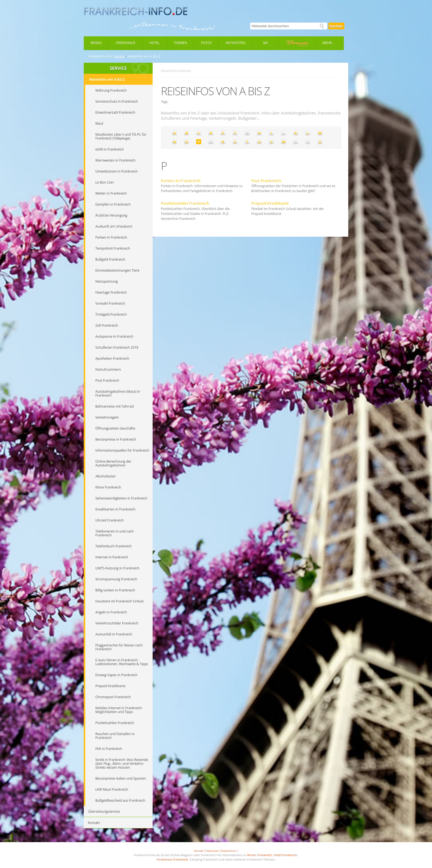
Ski (265, 43)
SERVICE (118, 68)
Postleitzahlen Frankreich (185, 203)
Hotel (155, 43)
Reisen (96, 43)
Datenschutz (229, 851)
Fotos (206, 43)
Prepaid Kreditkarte (270, 203)
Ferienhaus (125, 43)
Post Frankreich (266, 181)
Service (119, 56)
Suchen (336, 26)
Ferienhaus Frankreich (172, 859)
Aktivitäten (236, 43)
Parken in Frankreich (181, 181)
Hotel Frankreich (286, 855)
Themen (181, 43)
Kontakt (199, 851)
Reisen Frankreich (260, 855)
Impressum (213, 851)
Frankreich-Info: (101, 56)
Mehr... (328, 43)
